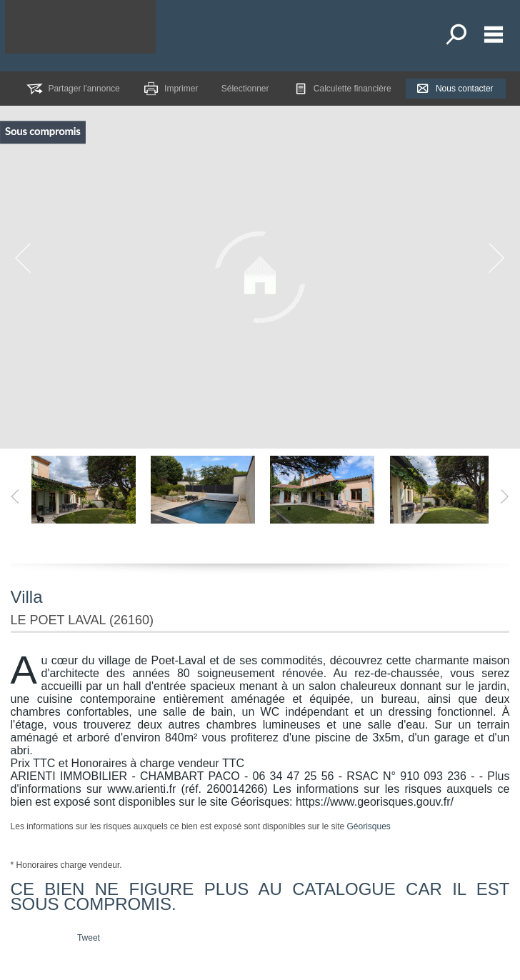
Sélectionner (245, 89)
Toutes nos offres (458, 34)
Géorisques (368, 826)
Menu (494, 34)
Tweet (89, 938)
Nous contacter (465, 89)
